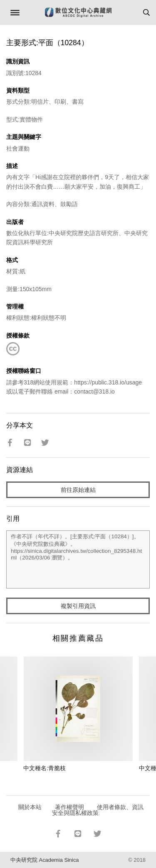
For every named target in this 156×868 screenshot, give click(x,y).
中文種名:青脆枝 (45, 768)
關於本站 (30, 807)
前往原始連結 (78, 490)
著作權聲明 (69, 807)
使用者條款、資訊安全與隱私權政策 (98, 810)
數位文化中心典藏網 (78, 12)
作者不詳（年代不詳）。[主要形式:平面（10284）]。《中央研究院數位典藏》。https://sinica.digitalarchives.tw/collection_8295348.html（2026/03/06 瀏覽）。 (78, 559)
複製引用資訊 (78, 606)
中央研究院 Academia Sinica (45, 860)
